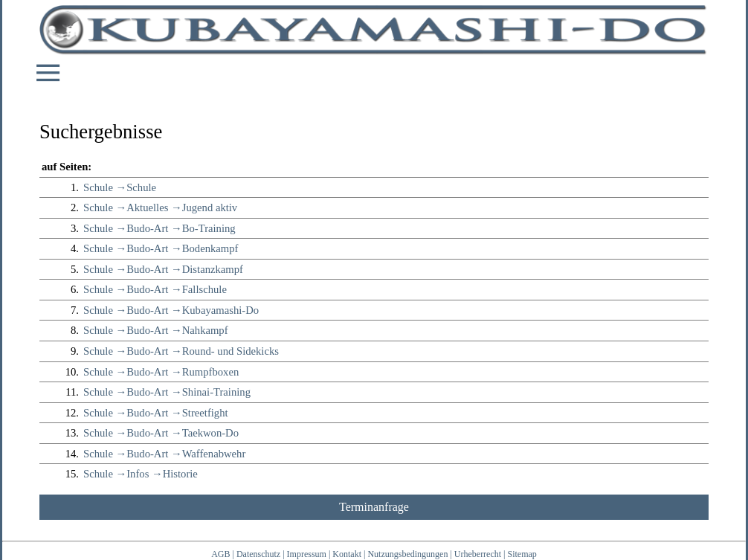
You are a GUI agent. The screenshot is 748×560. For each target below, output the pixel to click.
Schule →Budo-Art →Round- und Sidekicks (181, 351)
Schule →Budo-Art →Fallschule (155, 289)
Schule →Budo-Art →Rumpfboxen (161, 372)
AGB (220, 554)
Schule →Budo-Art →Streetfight (156, 413)
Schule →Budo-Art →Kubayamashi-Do (171, 310)
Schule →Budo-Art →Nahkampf (156, 330)
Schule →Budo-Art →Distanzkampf (163, 269)
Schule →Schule (120, 187)
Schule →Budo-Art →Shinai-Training (167, 392)
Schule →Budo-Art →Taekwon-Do (161, 433)
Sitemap (522, 554)
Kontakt (347, 554)
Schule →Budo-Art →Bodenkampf (161, 248)
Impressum (307, 554)
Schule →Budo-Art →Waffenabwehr (164, 454)
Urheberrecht (478, 554)
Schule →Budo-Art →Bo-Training (159, 228)
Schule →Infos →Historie (141, 474)
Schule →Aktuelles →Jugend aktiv (160, 207)
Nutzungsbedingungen (407, 554)
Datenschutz (258, 554)
